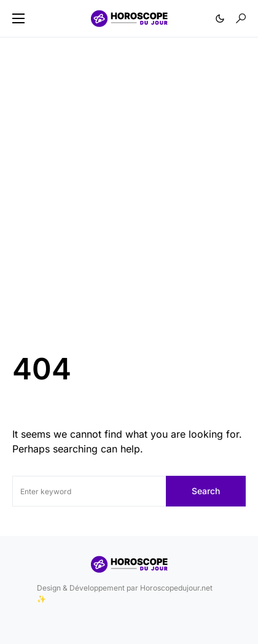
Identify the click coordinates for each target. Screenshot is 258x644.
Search (206, 491)
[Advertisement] (129, 202)
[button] (18, 18)
